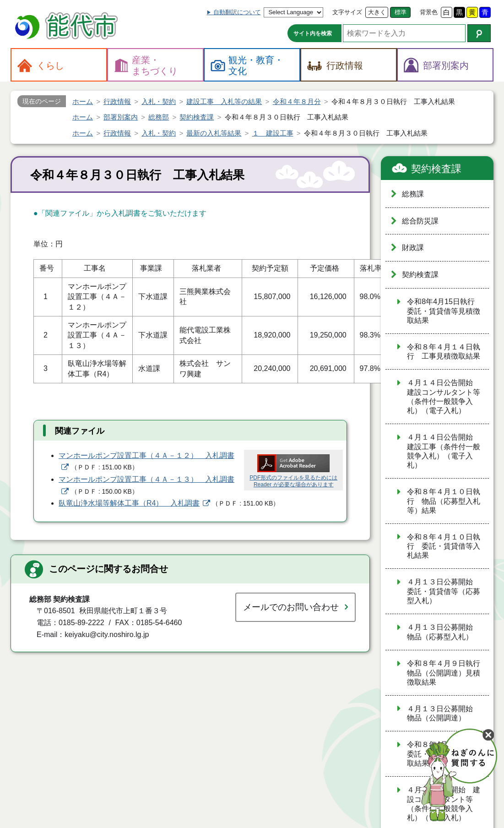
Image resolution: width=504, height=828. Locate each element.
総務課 (413, 194)
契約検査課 (436, 169)
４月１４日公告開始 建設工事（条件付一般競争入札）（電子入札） (444, 451)
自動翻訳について (237, 12)
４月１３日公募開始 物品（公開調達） (444, 714)
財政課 (413, 248)
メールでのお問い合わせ (291, 607)
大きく (377, 12)
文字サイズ (347, 12)
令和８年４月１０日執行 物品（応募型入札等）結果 (444, 501)
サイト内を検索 (313, 33)
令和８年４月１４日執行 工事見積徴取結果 (444, 352)
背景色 (429, 12)
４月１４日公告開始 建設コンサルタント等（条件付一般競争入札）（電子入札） (444, 397)
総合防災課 (420, 221)
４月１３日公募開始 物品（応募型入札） (444, 632)
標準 (401, 12)
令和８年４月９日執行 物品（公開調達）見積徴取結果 (447, 673)
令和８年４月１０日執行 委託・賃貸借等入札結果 (444, 546)
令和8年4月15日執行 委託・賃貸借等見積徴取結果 (444, 311)
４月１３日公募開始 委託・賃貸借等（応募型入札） (444, 591)
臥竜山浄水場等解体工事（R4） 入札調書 (129, 503)
